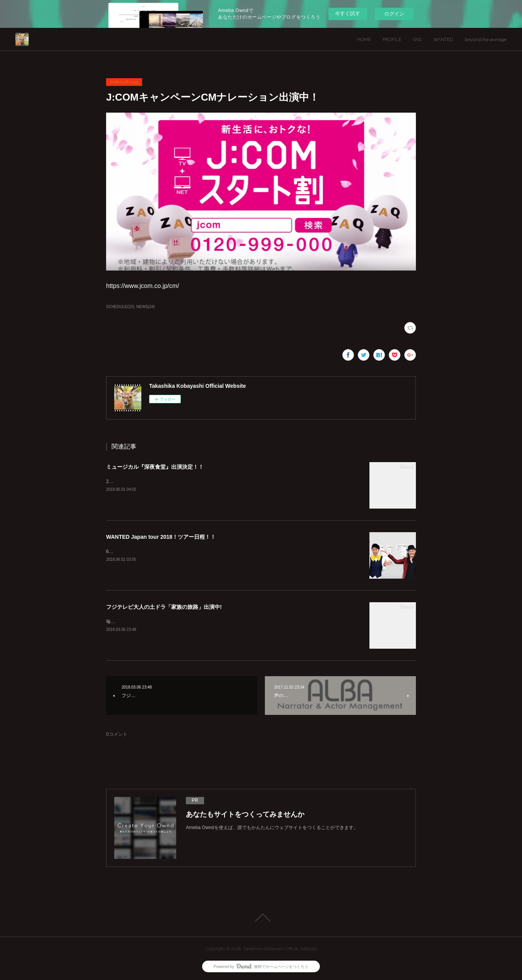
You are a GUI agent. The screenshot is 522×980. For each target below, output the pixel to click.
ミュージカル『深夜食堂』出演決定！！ (155, 467)
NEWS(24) (146, 307)
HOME (364, 39)
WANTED (443, 39)
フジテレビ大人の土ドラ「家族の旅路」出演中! (164, 607)
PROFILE (392, 39)
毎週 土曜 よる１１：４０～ (139, 622)
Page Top (261, 918)
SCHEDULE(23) (120, 307)
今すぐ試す (348, 13)
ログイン (394, 14)
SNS (417, 39)
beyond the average (486, 39)
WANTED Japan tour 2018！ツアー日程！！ (161, 537)
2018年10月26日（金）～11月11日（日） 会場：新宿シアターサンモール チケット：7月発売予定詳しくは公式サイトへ (231, 481)
